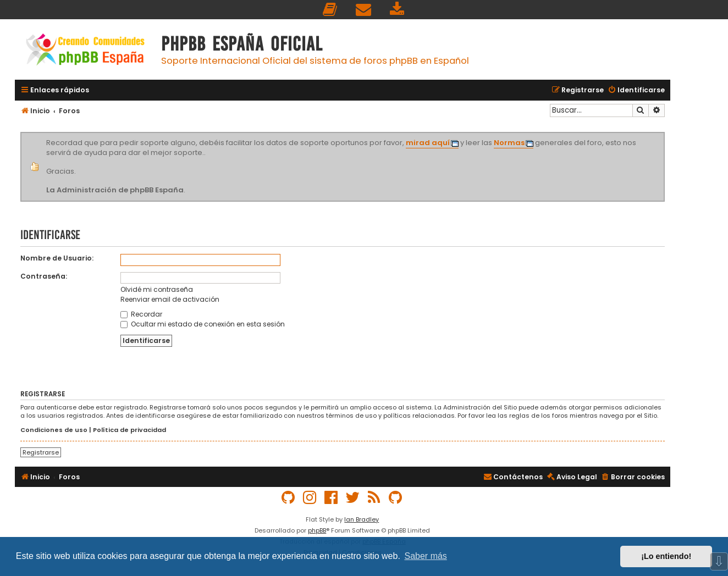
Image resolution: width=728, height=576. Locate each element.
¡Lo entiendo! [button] (666, 556)
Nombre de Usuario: (57, 258)
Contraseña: (44, 276)
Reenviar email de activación (170, 299)
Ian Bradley (362, 519)
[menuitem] (330, 10)
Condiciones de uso (54, 430)
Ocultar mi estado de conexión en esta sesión (203, 324)
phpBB (317, 530)
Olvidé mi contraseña (157, 289)
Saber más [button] (426, 556)
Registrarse (41, 452)
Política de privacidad (129, 430)
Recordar (141, 314)
